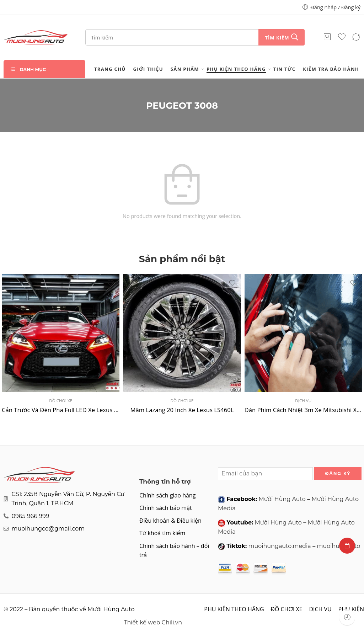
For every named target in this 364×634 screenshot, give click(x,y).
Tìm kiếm (277, 38)
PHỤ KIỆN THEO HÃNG (236, 69)
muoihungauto (338, 546)
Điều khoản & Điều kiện (170, 521)
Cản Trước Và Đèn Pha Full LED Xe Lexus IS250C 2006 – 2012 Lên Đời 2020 (61, 410)
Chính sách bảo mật (166, 508)
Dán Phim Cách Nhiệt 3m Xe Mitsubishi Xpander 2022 (303, 410)
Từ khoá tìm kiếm (162, 533)
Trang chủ (110, 69)
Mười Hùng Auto (282, 499)
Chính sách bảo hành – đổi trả (174, 550)
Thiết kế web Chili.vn (153, 622)
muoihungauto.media (279, 546)
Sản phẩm (185, 69)
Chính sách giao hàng (167, 495)
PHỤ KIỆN (351, 609)
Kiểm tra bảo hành (331, 69)
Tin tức (284, 69)
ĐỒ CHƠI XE (61, 401)
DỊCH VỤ (303, 401)
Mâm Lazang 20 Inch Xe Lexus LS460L (182, 410)
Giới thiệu (148, 69)
